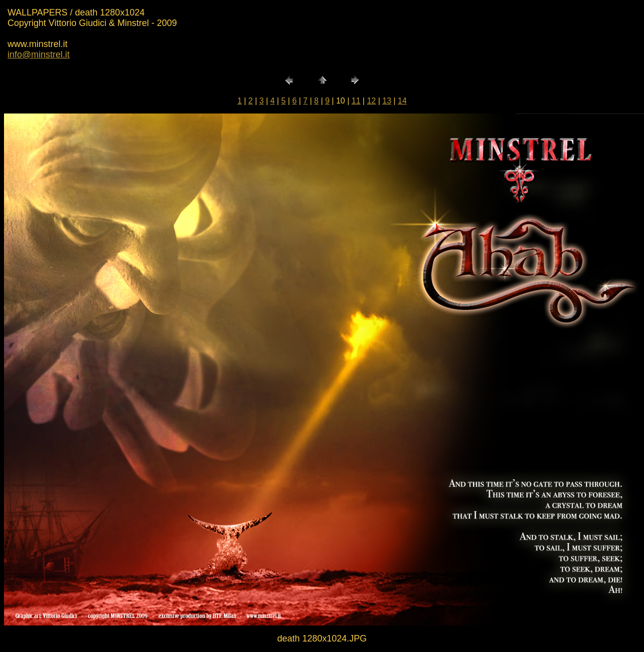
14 (402, 101)
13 (387, 101)
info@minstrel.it (38, 54)
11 (356, 101)
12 (371, 101)
